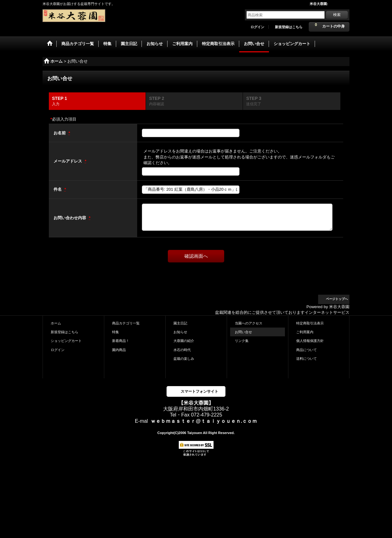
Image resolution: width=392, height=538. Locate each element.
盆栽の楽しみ (184, 359)
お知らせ (180, 332)
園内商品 (119, 350)
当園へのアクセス (249, 323)
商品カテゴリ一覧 (126, 323)
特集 (116, 332)
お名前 (60, 133)
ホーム (56, 323)
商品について (307, 350)
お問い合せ (243, 332)
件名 (58, 189)
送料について (307, 359)
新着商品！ (121, 341)
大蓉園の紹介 (184, 341)
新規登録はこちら (289, 27)
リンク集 (242, 341)
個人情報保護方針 (310, 341)
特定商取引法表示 (310, 323)
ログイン (257, 27)
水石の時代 (182, 350)
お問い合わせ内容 (70, 218)
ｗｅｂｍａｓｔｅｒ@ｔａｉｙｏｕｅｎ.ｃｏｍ (204, 421)
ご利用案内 (305, 332)
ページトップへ (337, 299)
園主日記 (180, 323)
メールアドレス (68, 161)
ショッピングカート (66, 341)
